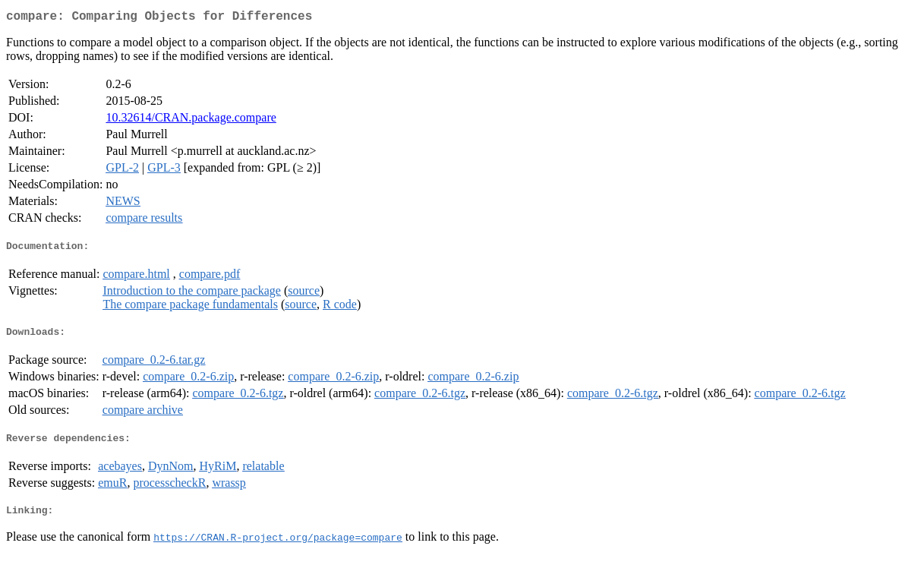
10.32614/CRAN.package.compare (191, 120)
